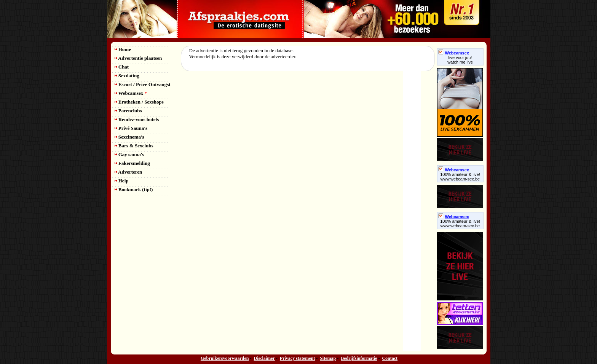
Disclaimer (264, 358)
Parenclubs (128, 111)
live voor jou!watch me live (460, 60)
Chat (122, 67)
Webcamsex (131, 93)
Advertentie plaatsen (138, 58)
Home (123, 49)
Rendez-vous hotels (137, 119)
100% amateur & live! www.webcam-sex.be (460, 177)
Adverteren (128, 172)
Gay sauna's (129, 154)
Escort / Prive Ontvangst (143, 84)
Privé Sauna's (131, 128)
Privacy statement (297, 358)
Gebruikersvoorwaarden (225, 358)
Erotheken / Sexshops (139, 102)
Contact (390, 358)
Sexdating (127, 76)
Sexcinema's (129, 137)
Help (122, 181)
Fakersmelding (132, 163)
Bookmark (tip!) (134, 189)
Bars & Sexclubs (134, 146)
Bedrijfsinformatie (359, 358)
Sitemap (328, 358)
